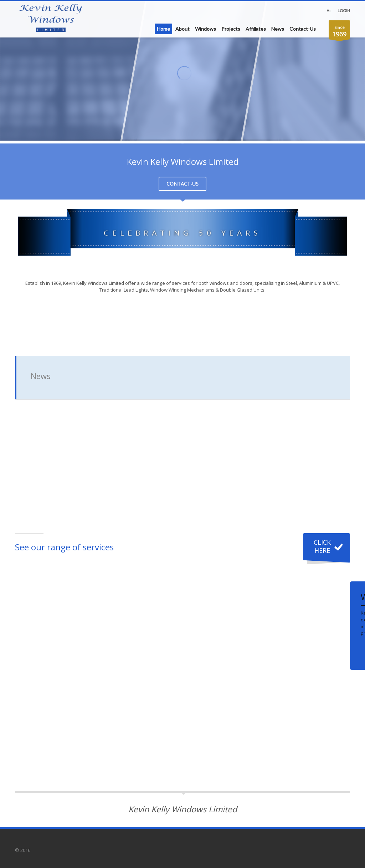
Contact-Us (303, 29)
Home (163, 29)
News (278, 29)
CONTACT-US (182, 184)
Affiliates (256, 29)
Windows (205, 29)
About (182, 29)
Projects (231, 29)
